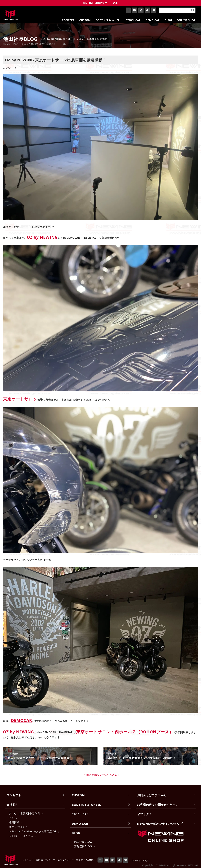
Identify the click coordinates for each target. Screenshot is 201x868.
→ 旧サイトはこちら (21, 836)
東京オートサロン (20, 399)
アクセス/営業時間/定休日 (24, 813)
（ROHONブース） (155, 732)
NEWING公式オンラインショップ (160, 824)
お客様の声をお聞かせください (158, 805)
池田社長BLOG (83, 842)
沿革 (11, 818)
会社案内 (12, 805)
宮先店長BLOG (83, 846)
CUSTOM (78, 795)
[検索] (193, 10)
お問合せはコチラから (152, 795)
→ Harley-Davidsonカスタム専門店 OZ (33, 831)
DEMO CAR (80, 824)
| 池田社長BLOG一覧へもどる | (101, 775)
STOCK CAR (80, 814)
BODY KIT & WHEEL (86, 805)
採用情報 (14, 822)
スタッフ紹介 (17, 827)
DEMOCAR (22, 720)
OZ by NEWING (42, 237)
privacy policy (140, 860)
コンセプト (14, 795)
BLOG (76, 833)
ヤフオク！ (144, 814)
